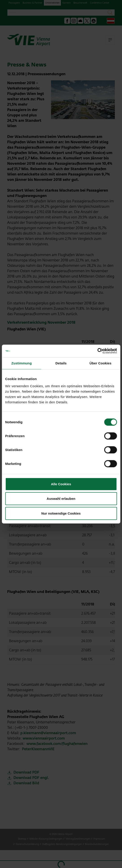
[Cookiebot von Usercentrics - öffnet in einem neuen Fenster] (97, 351)
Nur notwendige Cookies (61, 513)
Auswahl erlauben (61, 499)
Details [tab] (61, 363)
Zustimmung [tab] (22, 363)
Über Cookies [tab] (101, 363)
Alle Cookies (61, 484)
